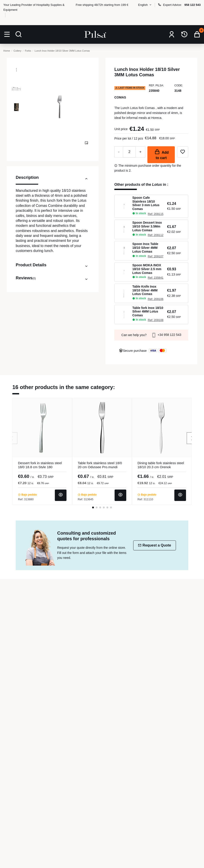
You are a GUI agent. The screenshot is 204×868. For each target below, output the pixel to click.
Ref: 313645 (86, 499)
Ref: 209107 (156, 256)
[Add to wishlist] (183, 152)
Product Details (53, 265)
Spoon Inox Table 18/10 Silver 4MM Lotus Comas (145, 248)
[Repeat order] (184, 34)
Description (53, 179)
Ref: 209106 (156, 299)
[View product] (61, 495)
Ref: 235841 (156, 278)
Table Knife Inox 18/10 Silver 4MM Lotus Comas (145, 290)
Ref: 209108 (156, 320)
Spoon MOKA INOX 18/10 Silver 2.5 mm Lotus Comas (147, 269)
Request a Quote (154, 545)
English (145, 5)
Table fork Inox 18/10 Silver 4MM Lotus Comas (148, 312)
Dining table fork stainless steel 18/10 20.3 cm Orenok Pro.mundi (161, 467)
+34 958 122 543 (166, 335)
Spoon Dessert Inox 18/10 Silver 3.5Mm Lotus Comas (147, 226)
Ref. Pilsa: (156, 85)
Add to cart (161, 154)
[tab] (53, 180)
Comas (120, 97)
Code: (179, 85)
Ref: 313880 (26, 499)
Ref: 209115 (156, 214)
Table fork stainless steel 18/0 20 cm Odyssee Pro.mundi (100, 465)
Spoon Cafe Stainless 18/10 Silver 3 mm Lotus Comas (146, 203)
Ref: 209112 (156, 235)
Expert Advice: (179, 5)
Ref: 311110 (145, 499)
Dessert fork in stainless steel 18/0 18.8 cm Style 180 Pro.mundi (40, 467)
